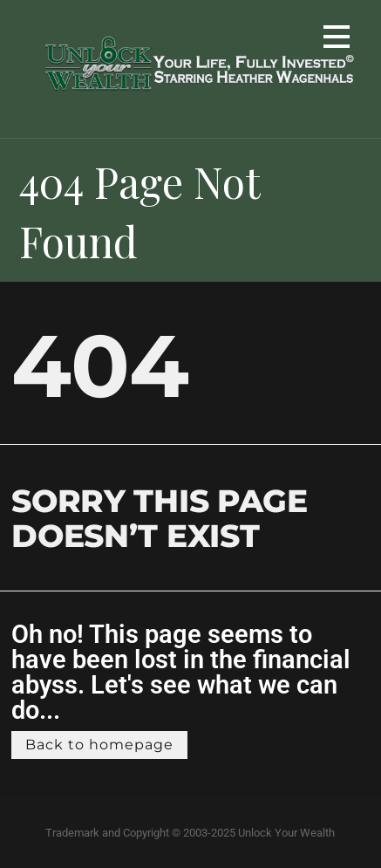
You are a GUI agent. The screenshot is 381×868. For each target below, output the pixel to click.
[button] (337, 40)
